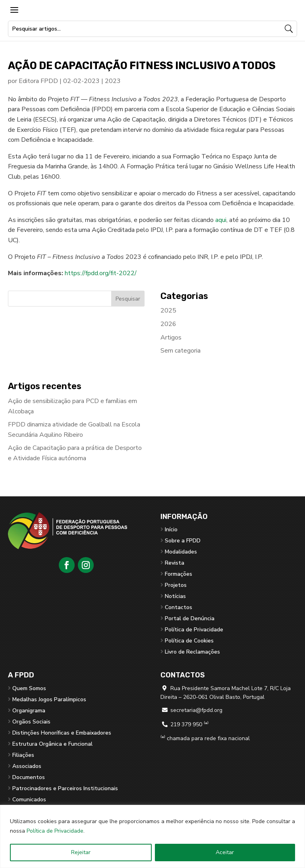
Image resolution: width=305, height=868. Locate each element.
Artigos (171, 338)
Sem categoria (180, 351)
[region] (152, 836)
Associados (27, 766)
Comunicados (29, 800)
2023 (113, 81)
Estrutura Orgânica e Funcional (52, 744)
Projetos (176, 585)
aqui (221, 220)
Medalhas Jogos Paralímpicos (49, 699)
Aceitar (225, 852)
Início (171, 529)
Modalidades (181, 552)
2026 (168, 324)
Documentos (29, 777)
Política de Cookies (189, 641)
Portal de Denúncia (190, 618)
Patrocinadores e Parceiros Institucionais (65, 788)
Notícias (175, 596)
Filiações (23, 755)
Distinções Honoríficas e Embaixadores (62, 733)
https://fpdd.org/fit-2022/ (101, 273)
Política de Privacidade (55, 831)
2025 (168, 311)
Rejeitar (81, 852)
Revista (175, 563)
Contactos (179, 607)
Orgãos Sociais (31, 722)
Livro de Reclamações (192, 652)
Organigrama (29, 711)
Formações (179, 574)
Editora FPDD (38, 81)
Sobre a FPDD (183, 541)
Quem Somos (29, 688)
